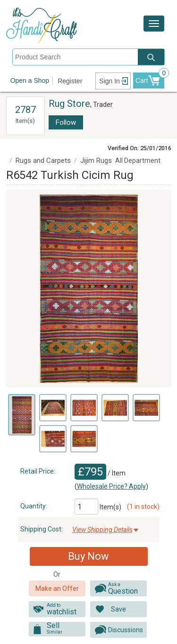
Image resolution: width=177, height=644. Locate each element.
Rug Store (69, 104)
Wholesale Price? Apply (111, 486)
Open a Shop (30, 80)
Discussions (126, 630)
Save (118, 609)
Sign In (110, 81)
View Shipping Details (102, 530)
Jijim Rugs (96, 161)
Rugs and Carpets (43, 161)
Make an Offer (57, 588)
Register (70, 81)
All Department (138, 161)
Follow (66, 122)
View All (25, 101)
